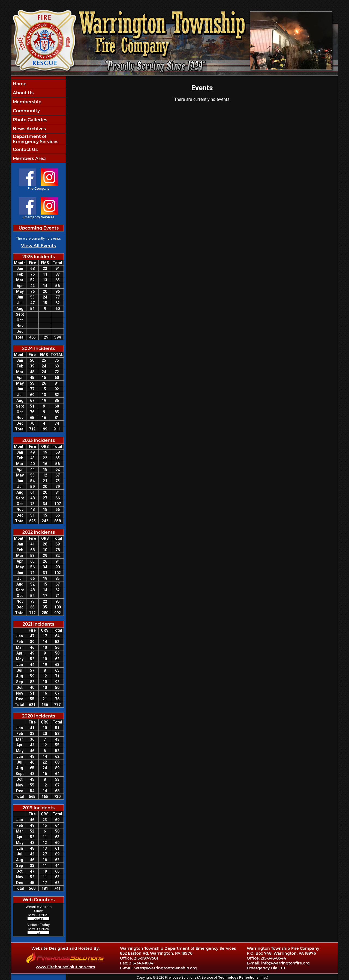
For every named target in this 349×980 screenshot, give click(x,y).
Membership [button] (27, 102)
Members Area (29, 159)
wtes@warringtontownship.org (166, 968)
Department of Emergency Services (35, 139)
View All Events (38, 246)
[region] (38, 121)
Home (19, 84)
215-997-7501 (146, 958)
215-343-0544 (273, 958)
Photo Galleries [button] (29, 120)
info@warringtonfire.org (285, 963)
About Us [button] (23, 93)
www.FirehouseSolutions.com (65, 967)
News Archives (29, 129)
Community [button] (26, 111)
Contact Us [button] (25, 150)
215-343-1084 (141, 963)
